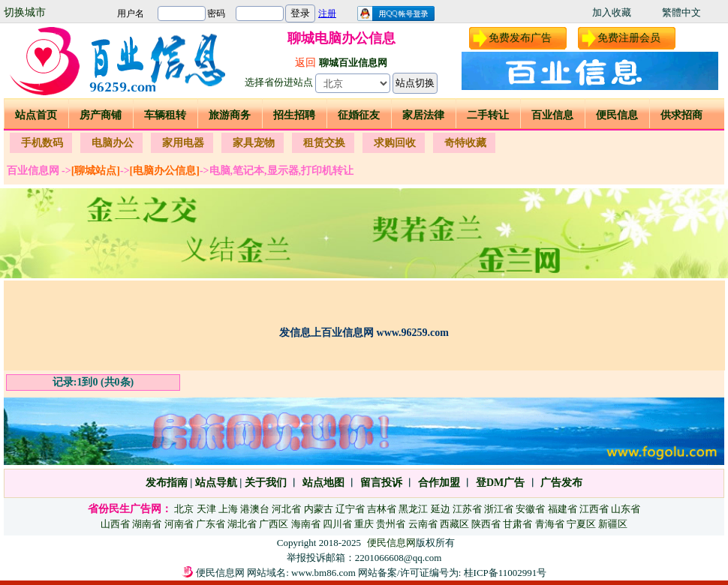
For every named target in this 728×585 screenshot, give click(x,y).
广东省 (211, 524)
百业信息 (552, 115)
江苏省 (467, 509)
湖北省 (242, 524)
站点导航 (216, 483)
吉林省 (382, 509)
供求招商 (681, 115)
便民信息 (617, 115)
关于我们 (266, 483)
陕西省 (486, 524)
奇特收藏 (465, 143)
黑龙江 (413, 509)
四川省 (337, 524)
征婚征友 (359, 115)
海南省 (306, 524)
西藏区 (454, 524)
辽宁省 (350, 509)
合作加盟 (439, 483)
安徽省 (530, 509)
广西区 (274, 524)
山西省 (115, 524)
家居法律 (423, 115)
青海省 (550, 524)
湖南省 (147, 524)
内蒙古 (319, 509)
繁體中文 (681, 12)
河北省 (286, 509)
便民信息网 (391, 543)
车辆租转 (165, 115)
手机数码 (42, 143)
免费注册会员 (629, 38)
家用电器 (183, 143)
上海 (228, 509)
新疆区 (613, 524)
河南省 (179, 524)
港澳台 (255, 509)
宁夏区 (581, 524)
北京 (184, 509)
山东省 (626, 509)
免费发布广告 (520, 38)
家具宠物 (254, 143)
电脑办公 (113, 143)
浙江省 (499, 509)
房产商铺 (101, 115)
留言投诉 (381, 483)
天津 (206, 509)
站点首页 (36, 115)
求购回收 (395, 143)
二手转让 (488, 115)
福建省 (563, 509)
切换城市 (25, 12)
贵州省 (391, 524)
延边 (441, 509)
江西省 (594, 509)
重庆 (364, 524)
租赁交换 (324, 143)
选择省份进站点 (279, 82)
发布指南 (167, 483)
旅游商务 (230, 115)
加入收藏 (612, 12)
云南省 (423, 524)
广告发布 (561, 483)
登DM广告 (500, 483)
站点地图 (322, 483)
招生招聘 (294, 115)
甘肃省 (517, 524)
